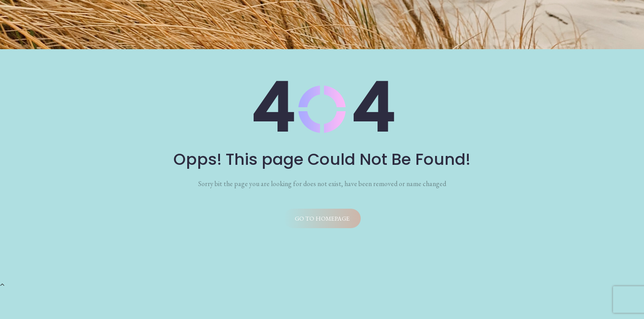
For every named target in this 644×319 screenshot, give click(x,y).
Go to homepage (322, 218)
